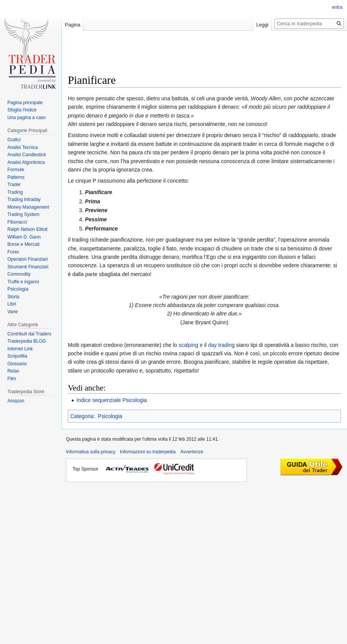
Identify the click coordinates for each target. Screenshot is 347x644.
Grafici (14, 140)
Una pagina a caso (26, 118)
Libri (12, 304)
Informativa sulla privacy (91, 452)
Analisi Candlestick (27, 155)
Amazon (16, 401)
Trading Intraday (24, 199)
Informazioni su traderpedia (148, 452)
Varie (12, 312)
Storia (13, 297)
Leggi (262, 25)
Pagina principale (25, 103)
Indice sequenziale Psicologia (112, 400)
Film (12, 379)
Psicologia (110, 416)
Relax (13, 371)
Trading (15, 192)
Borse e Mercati (23, 244)
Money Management (28, 207)
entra (337, 7)
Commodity (19, 274)
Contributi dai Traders (29, 334)
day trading (221, 345)
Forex (13, 252)
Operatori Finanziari (27, 259)
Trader (14, 185)
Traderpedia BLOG (27, 341)
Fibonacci (17, 222)
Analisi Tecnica (22, 147)
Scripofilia (17, 356)
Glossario (17, 364)
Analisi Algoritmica (26, 162)
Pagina (72, 25)
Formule (16, 170)
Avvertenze (192, 452)
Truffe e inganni (23, 282)
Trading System (23, 214)
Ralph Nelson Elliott (27, 229)
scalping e (191, 345)
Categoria (82, 416)
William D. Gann (24, 237)
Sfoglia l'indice (22, 110)
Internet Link (20, 349)
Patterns (16, 177)
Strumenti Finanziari (28, 267)
